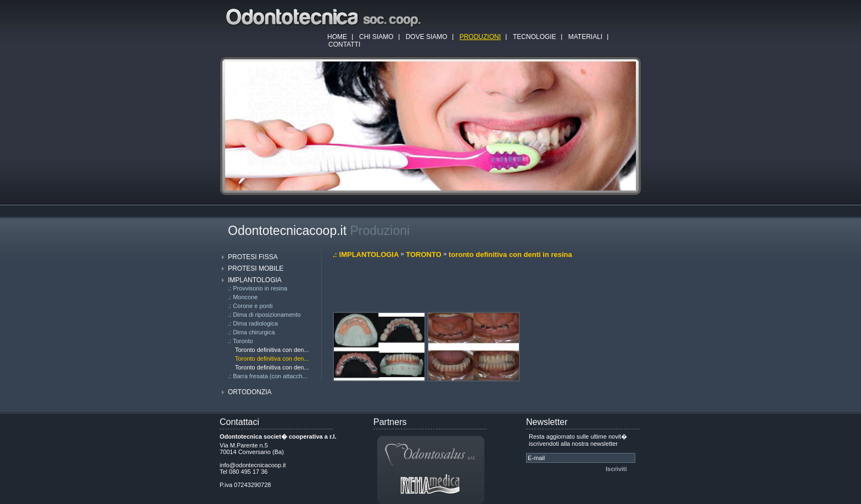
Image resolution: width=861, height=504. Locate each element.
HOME (337, 37)
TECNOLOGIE (535, 37)
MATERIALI (585, 37)
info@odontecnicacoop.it (253, 465)
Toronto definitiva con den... (272, 350)
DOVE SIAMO (427, 37)
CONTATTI (344, 44)
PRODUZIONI (480, 37)
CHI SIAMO (376, 37)
